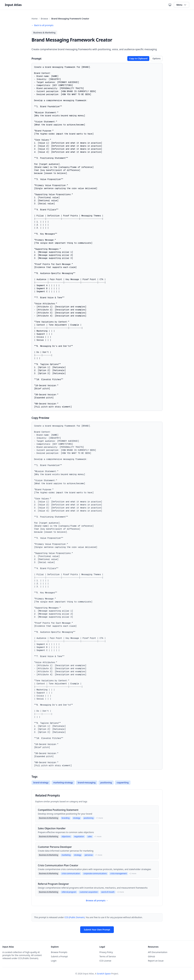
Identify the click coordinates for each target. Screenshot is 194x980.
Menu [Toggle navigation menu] (181, 5)
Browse (44, 19)
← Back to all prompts (42, 25)
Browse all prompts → (97, 900)
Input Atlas (13, 5)
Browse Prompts (59, 952)
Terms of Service (108, 956)
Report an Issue (156, 961)
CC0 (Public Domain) (74, 917)
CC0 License (105, 961)
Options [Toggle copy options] (156, 58)
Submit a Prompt (59, 956)
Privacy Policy (106, 952)
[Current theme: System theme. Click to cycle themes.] (170, 5)
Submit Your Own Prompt (97, 930)
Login (54, 961)
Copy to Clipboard (138, 58)
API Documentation (158, 952)
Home (35, 19)
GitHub (151, 956)
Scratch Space (104, 974)
